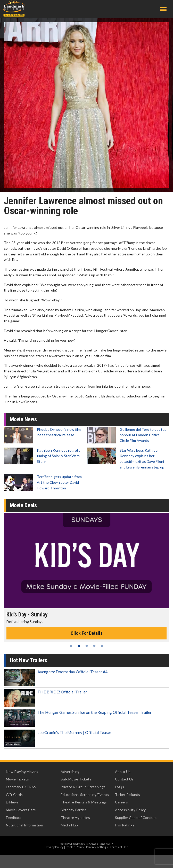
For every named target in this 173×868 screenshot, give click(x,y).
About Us (123, 772)
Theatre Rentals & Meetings (84, 802)
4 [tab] (94, 646)
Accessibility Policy (130, 810)
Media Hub (69, 825)
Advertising (70, 772)
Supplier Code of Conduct (136, 818)
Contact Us (124, 779)
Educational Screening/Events (85, 795)
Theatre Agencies (75, 818)
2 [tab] (79, 646)
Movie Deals (23, 505)
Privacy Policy (54, 847)
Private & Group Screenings (83, 787)
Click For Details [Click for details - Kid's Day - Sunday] (87, 633)
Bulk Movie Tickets (76, 779)
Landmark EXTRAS (21, 787)
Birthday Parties (74, 810)
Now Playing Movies (22, 772)
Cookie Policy (75, 847)
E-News (12, 802)
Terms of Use (119, 847)
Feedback (14, 818)
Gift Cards (14, 795)
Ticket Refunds (127, 795)
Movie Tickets (17, 779)
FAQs (120, 787)
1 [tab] (71, 646)
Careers (121, 802)
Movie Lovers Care (21, 810)
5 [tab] (102, 646)
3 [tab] (87, 646)
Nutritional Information (24, 825)
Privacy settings (97, 847)
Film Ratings (125, 825)
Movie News (23, 419)
